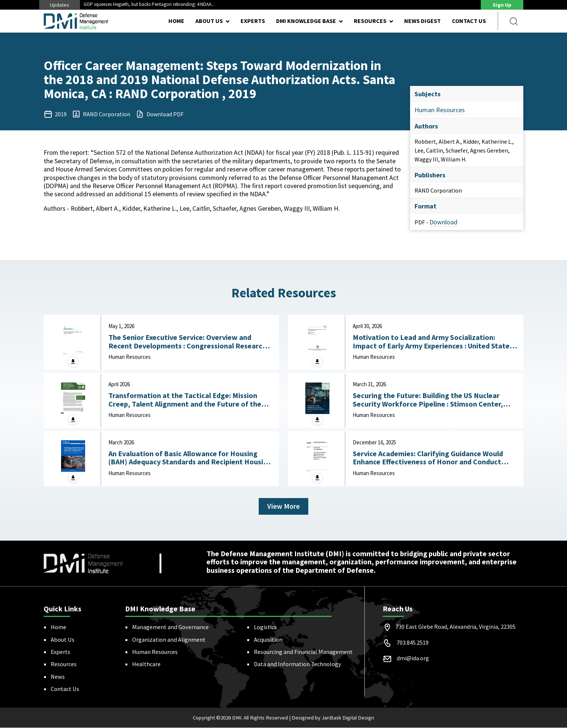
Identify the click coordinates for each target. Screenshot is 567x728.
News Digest (422, 21)
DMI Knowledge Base (306, 21)
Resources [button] (370, 21)
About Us (63, 639)
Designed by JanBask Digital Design (333, 718)
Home (176, 21)
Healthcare (146, 664)
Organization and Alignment (169, 639)
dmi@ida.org (413, 658)
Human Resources (440, 110)
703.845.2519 (413, 643)
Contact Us (469, 21)
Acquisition (268, 639)
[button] (514, 21)
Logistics (265, 627)
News (58, 677)
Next (244, 4)
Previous (236, 4)
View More (284, 506)
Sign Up (502, 5)
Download (443, 222)
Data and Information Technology (298, 664)
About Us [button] (209, 21)
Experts (253, 21)
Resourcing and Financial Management (303, 652)
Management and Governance (170, 627)
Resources (64, 664)
